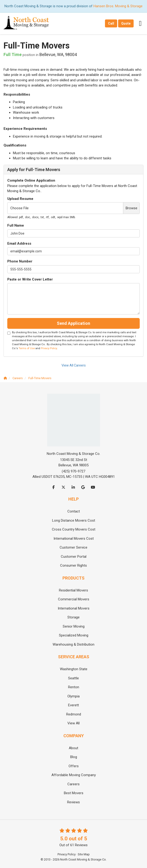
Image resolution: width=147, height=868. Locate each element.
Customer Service (73, 547)
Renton (74, 687)
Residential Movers (73, 590)
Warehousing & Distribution (73, 644)
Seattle (73, 678)
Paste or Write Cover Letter (30, 279)
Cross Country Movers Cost (74, 529)
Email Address (19, 243)
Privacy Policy (49, 348)
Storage (73, 617)
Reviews (73, 802)
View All (73, 723)
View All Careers (74, 365)
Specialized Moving (74, 635)
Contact (74, 511)
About (73, 748)
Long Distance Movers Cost (74, 520)
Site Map (84, 854)
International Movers (74, 608)
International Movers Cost (74, 539)
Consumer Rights (73, 565)
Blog (74, 757)
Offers (74, 766)
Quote (126, 23)
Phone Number (20, 261)
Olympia (73, 696)
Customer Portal (74, 557)
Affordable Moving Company (74, 775)
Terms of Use (27, 348)
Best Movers (74, 793)
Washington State (74, 669)
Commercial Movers (74, 599)
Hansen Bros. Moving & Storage (118, 6)
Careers (73, 784)
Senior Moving (74, 626)
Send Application (73, 323)
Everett (73, 705)
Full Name (16, 225)
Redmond (74, 714)
